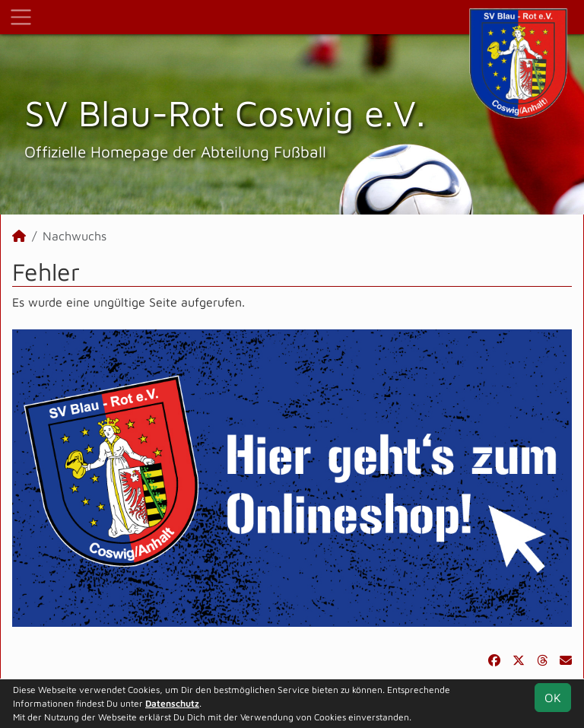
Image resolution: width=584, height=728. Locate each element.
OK (553, 698)
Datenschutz (172, 703)
